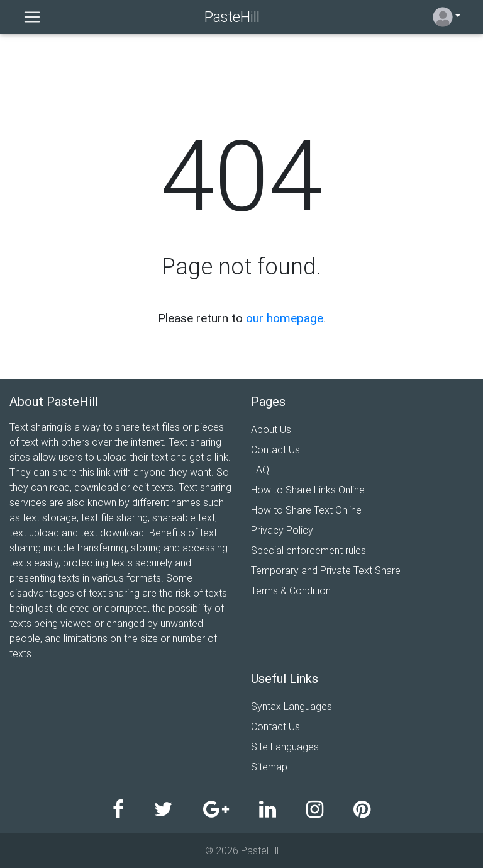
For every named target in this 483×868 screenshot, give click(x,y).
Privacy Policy (282, 530)
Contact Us (275, 449)
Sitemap (269, 767)
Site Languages (285, 747)
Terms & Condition (291, 590)
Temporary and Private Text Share (326, 570)
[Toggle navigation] (32, 17)
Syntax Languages (291, 706)
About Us (271, 429)
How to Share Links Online (308, 490)
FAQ (260, 470)
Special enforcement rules (308, 550)
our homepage (285, 318)
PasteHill (232, 17)
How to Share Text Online (306, 510)
